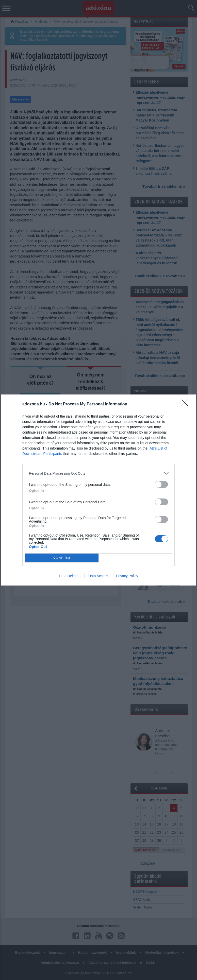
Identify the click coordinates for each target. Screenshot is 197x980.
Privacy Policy (127, 576)
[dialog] (98, 490)
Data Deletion (70, 576)
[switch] (161, 484)
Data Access (98, 576)
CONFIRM (62, 558)
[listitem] (98, 473)
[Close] (186, 404)
